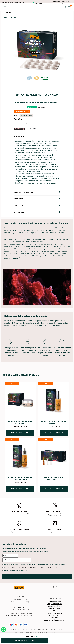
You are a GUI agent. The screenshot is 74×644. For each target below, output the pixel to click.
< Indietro (8, 13)
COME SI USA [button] (19, 199)
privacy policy (12, 564)
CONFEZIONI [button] (19, 206)
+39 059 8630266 (19, 607)
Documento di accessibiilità (55, 620)
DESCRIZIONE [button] (19, 136)
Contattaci (55, 618)
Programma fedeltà (55, 613)
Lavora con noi (55, 615)
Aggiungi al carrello (25, 640)
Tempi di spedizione (55, 604)
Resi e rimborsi (55, 608)
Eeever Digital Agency (30, 632)
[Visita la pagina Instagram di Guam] (53, 587)
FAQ (55, 611)
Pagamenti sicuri (55, 601)
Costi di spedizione (55, 606)
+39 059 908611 (13, 616)
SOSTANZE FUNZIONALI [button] (23, 192)
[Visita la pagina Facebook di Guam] (56, 587)
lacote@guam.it (26, 616)
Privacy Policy (25, 571)
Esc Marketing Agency (53, 632)
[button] (5, 7)
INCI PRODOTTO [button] (20, 212)
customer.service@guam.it (19, 610)
